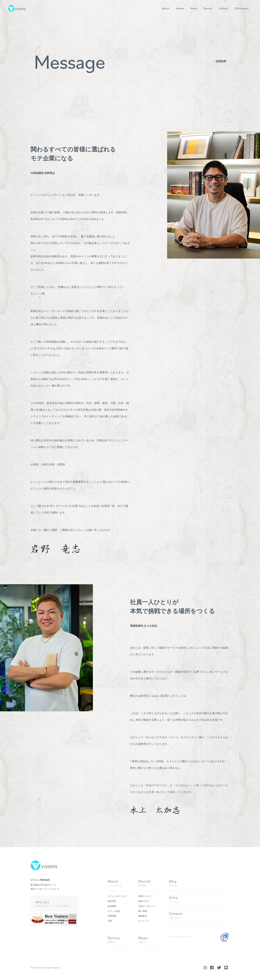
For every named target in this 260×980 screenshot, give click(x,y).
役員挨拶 (112, 906)
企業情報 (112, 916)
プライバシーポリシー (180, 937)
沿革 (110, 921)
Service (180, 8)
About (166, 8)
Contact (223, 8)
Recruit (208, 8)
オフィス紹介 (114, 911)
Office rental (242, 8)
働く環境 (143, 911)
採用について (145, 896)
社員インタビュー (147, 906)
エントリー (144, 921)
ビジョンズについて (117, 896)
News (194, 8)
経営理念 (112, 901)
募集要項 (143, 916)
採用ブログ (144, 901)
